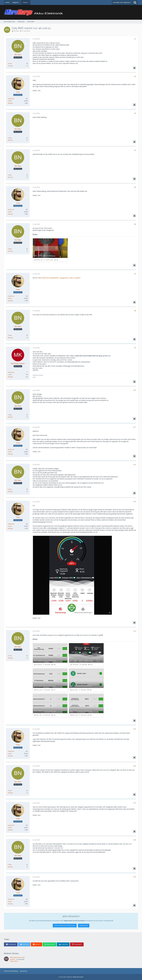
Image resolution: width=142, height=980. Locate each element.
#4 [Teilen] (135, 150)
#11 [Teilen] (135, 427)
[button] (11, 944)
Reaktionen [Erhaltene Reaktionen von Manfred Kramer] (11, 372)
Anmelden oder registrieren (122, 2)
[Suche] (135, 2)
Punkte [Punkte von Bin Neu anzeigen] (10, 64)
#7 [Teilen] (135, 274)
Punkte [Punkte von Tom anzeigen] (10, 101)
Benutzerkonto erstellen (65, 925)
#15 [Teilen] (135, 729)
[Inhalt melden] (134, 68)
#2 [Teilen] (135, 76)
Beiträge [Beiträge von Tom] (10, 103)
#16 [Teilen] (135, 766)
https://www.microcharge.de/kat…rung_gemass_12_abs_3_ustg (58, 278)
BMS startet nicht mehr (17, 957)
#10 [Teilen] (135, 390)
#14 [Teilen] (135, 631)
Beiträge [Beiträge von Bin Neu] (10, 66)
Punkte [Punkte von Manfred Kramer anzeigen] (10, 375)
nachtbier (13, 959)
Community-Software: (71, 977)
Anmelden (84, 925)
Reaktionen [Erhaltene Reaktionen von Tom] (11, 99)
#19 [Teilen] (135, 877)
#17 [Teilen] (135, 803)
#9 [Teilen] (135, 348)
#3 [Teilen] (135, 113)
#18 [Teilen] (135, 840)
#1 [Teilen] (135, 39)
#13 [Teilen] (135, 502)
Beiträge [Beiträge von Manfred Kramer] (10, 377)
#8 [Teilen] (135, 311)
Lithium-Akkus (14, 961)
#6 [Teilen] (135, 224)
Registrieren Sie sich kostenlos (74, 921)
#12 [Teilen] (135, 465)
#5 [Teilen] (135, 187)
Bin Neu (16, 31)
